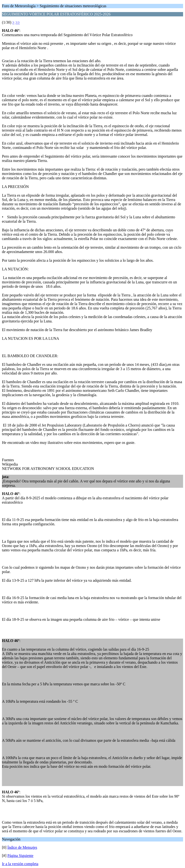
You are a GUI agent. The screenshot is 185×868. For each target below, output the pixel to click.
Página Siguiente (20, 856)
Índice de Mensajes (22, 847)
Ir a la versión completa (20, 864)
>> (18, 22)
